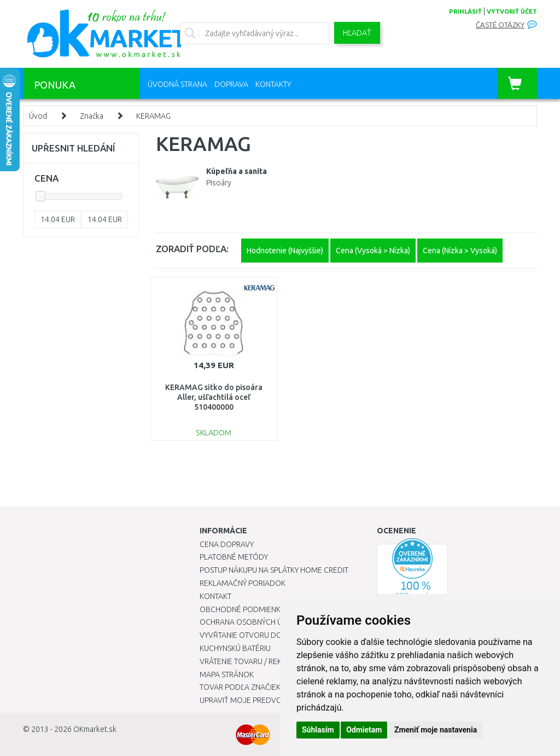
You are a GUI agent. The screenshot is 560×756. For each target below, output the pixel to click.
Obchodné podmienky (242, 609)
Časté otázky (500, 25)
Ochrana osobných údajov (253, 622)
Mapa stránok (227, 674)
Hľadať (357, 33)
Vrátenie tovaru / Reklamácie (256, 661)
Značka (92, 116)
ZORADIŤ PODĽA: (192, 249)
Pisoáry (219, 183)
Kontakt (215, 596)
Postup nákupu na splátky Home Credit (274, 570)
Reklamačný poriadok (243, 583)
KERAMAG (153, 116)
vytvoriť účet (512, 11)
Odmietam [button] (364, 730)
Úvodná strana (177, 84)
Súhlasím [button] (318, 730)
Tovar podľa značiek (240, 687)
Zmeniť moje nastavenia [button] (436, 730)
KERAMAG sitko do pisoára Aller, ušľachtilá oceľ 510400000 (214, 397)
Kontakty (273, 84)
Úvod (38, 116)
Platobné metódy (234, 557)
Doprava (231, 84)
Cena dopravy (227, 544)
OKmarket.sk (95, 729)
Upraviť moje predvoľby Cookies (264, 700)
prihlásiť (465, 11)
